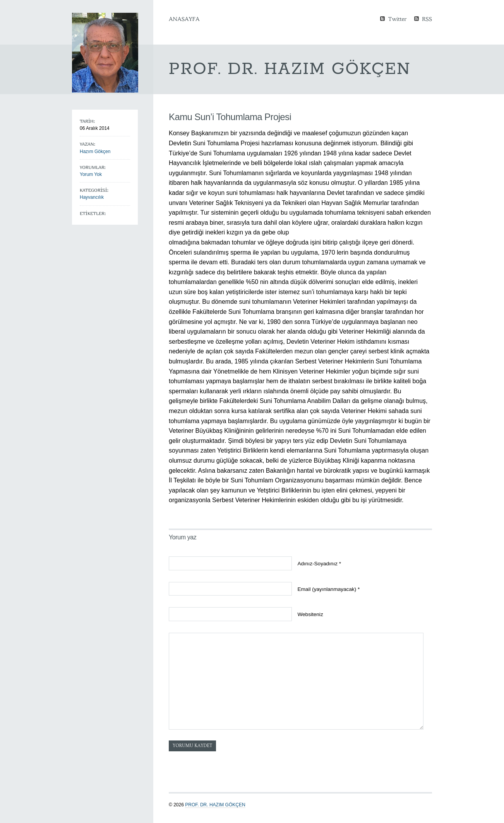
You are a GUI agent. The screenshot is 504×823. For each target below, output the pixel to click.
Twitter (397, 18)
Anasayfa (184, 19)
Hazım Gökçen (95, 152)
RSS (427, 18)
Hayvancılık (92, 197)
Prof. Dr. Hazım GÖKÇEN (215, 805)
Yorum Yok (91, 174)
